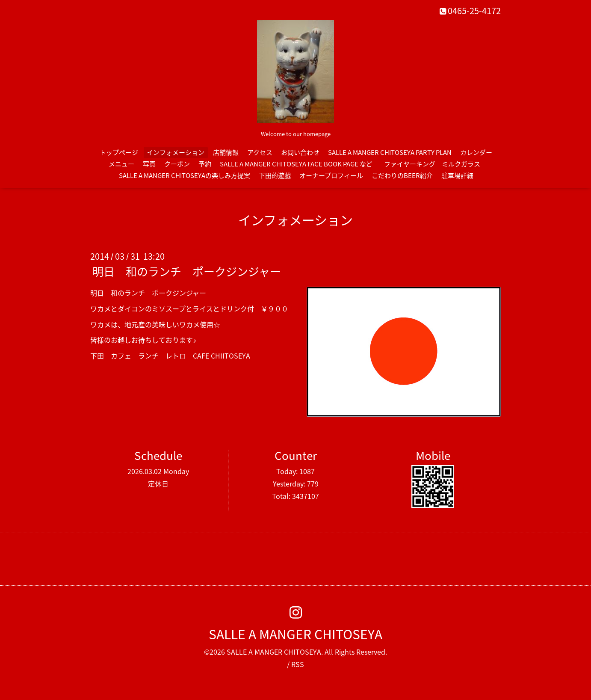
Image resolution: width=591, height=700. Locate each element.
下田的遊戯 (275, 175)
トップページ (119, 152)
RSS (298, 664)
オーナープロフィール (331, 175)
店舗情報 (226, 152)
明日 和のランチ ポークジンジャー (187, 271)
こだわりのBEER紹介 (402, 175)
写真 (149, 164)
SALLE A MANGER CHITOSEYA (295, 634)
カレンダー (476, 152)
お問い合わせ (300, 152)
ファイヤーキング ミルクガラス (435, 164)
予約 (205, 164)
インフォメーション (176, 152)
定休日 (158, 483)
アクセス (260, 152)
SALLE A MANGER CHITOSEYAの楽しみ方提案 (185, 175)
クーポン (177, 164)
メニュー (121, 164)
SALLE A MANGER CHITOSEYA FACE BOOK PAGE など (296, 164)
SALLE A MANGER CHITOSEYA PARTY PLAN (390, 152)
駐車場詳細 (457, 175)
